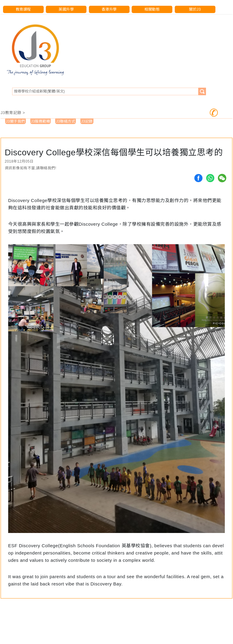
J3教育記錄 (11, 113)
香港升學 (109, 9)
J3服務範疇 (41, 121)
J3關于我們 (15, 121)
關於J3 (195, 9)
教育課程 (23, 9)
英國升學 (66, 9)
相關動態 (152, 9)
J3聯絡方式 (66, 121)
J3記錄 (87, 121)
